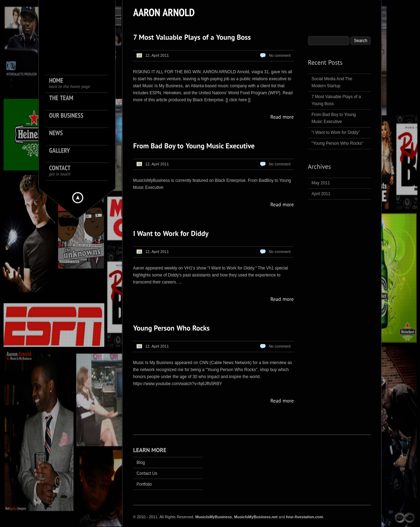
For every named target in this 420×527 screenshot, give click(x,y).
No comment (280, 55)
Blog (141, 463)
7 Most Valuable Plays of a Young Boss (336, 100)
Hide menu (78, 198)
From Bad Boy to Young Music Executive (334, 118)
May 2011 (321, 183)
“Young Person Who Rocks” (337, 143)
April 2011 (321, 194)
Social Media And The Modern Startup (332, 82)
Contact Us (147, 473)
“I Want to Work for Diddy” (336, 132)
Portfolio (144, 484)
